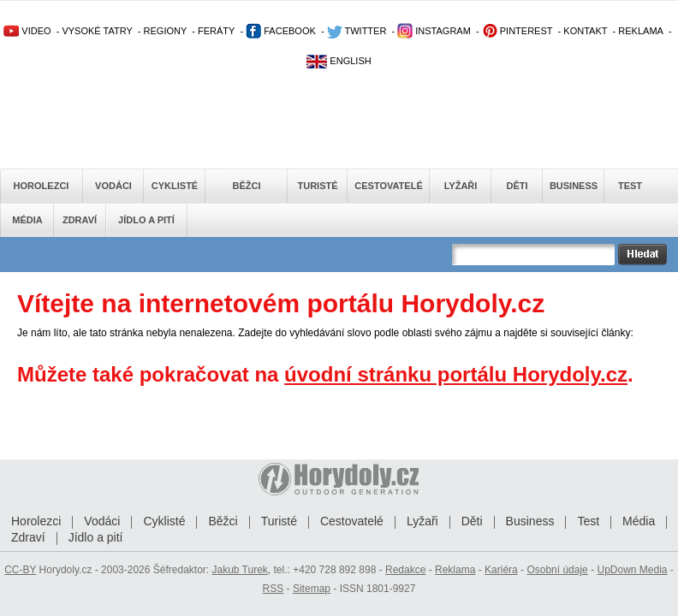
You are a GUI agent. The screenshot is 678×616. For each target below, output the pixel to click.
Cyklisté (175, 186)
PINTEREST (517, 31)
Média (27, 220)
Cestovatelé (388, 186)
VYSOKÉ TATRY (97, 31)
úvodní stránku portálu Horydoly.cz (456, 374)
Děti (517, 186)
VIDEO (27, 31)
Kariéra (501, 570)
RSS (274, 589)
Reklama (455, 570)
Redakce (405, 570)
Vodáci (113, 186)
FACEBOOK (281, 31)
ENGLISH (339, 61)
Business (574, 186)
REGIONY (166, 31)
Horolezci (42, 186)
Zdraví (80, 220)
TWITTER (357, 31)
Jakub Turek (239, 570)
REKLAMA (641, 31)
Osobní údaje (557, 570)
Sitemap (312, 589)
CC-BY (20, 570)
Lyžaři (461, 186)
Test (630, 186)
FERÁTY (216, 31)
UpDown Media (632, 570)
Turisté (317, 186)
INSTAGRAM (434, 31)
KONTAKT (585, 31)
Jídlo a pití (146, 220)
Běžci (247, 186)
